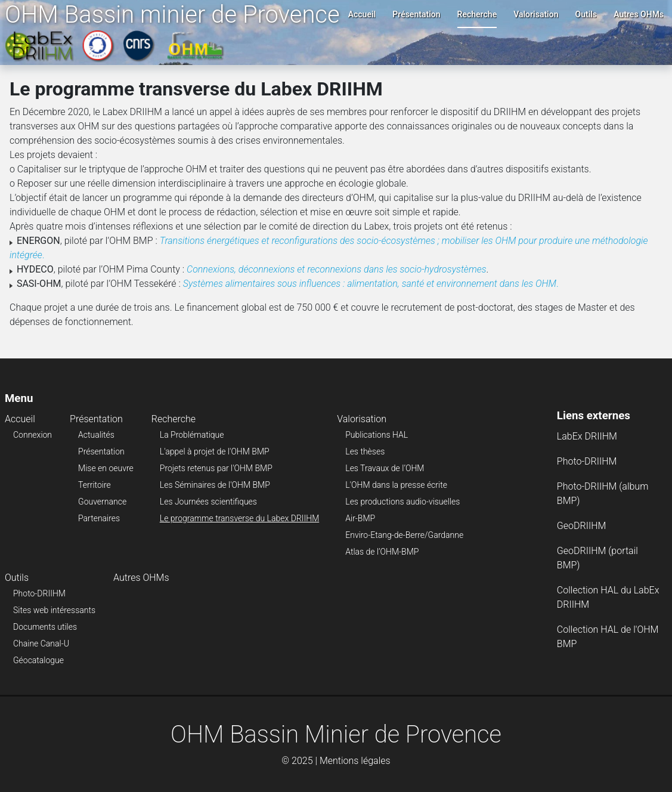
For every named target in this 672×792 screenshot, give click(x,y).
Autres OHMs (639, 14)
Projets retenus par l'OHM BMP (216, 468)
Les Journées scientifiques (208, 502)
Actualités (96, 435)
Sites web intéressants (54, 610)
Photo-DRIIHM (39, 593)
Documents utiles (45, 627)
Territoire (95, 485)
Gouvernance (102, 502)
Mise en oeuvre (106, 468)
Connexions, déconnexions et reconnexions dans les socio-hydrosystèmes (337, 269)
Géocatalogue (38, 660)
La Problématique (192, 435)
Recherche (477, 14)
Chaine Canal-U (41, 643)
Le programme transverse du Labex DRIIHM (239, 518)
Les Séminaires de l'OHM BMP (215, 485)
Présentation (416, 14)
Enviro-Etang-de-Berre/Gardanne (404, 535)
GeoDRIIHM (582, 526)
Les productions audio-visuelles (402, 502)
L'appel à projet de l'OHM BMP (215, 451)
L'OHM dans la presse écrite (396, 485)
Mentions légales (355, 761)
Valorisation (536, 14)
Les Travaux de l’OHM (385, 468)
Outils (586, 14)
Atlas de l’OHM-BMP (382, 552)
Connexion (32, 435)
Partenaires (99, 518)
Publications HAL (377, 435)
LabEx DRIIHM (587, 436)
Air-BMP (360, 518)
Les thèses (365, 451)
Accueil (362, 14)
